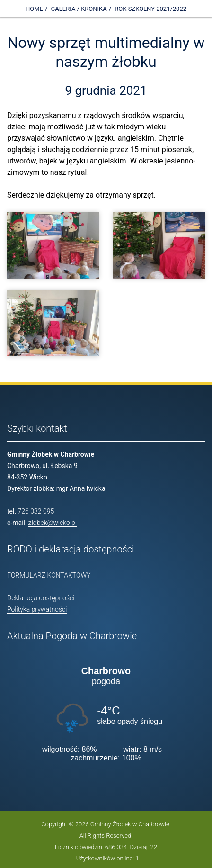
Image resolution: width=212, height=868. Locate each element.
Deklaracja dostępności (41, 598)
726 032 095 (36, 511)
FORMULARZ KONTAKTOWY (49, 575)
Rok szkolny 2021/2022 (150, 9)
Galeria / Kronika (79, 9)
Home (34, 9)
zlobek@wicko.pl (53, 523)
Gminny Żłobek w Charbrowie (130, 824)
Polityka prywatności (37, 609)
